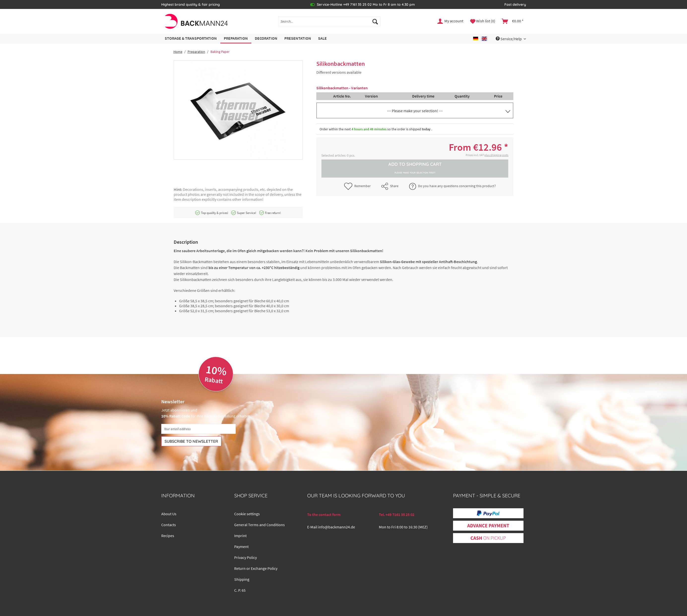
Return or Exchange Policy (256, 568)
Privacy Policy (245, 557)
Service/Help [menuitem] (509, 39)
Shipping (242, 579)
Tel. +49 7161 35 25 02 (397, 514)
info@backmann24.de (337, 527)
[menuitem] (329, 24)
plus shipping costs (496, 155)
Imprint (240, 536)
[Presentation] (298, 39)
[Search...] (329, 21)
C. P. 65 (240, 590)
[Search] (375, 21)
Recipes (168, 536)
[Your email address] (198, 429)
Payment (241, 547)
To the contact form (324, 514)
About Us (169, 514)
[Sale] (322, 39)
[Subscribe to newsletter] (191, 441)
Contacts (169, 525)
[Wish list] (483, 21)
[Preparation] (236, 39)
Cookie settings (247, 514)
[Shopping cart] (513, 21)
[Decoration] (266, 39)
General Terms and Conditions (260, 525)
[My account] (451, 21)
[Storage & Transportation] (191, 39)
